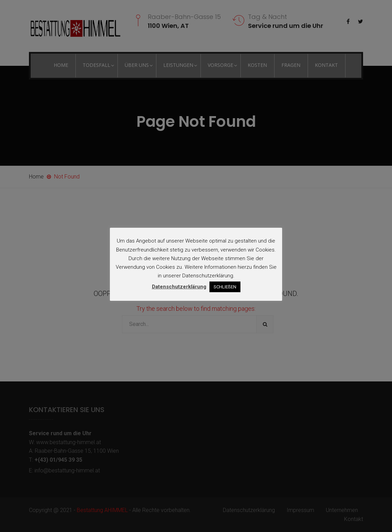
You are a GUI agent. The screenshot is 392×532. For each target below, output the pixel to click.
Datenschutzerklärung (179, 287)
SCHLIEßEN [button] (225, 287)
